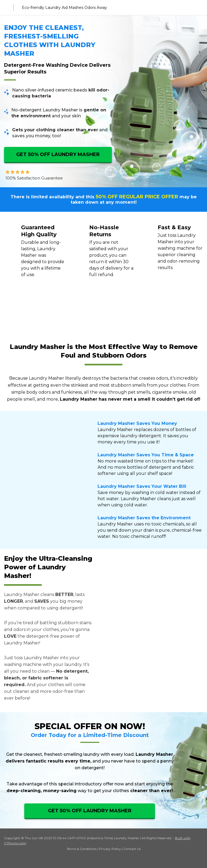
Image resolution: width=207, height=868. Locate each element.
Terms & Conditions (82, 849)
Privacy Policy (110, 849)
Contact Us (132, 849)
